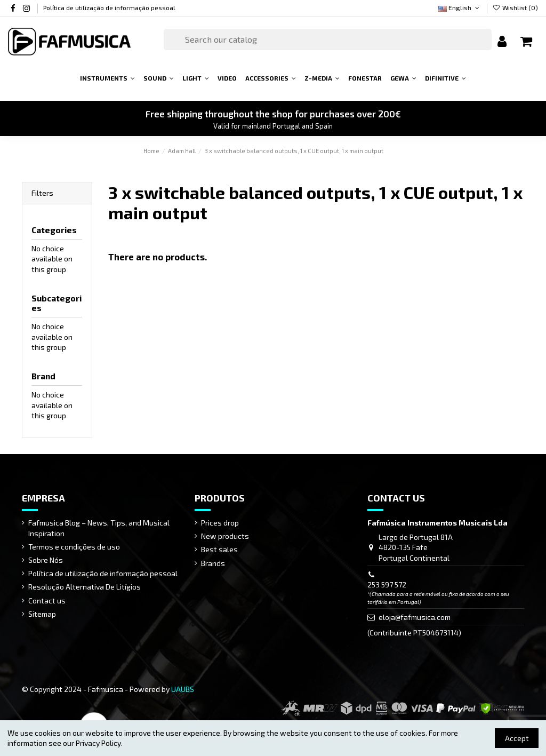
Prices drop (220, 523)
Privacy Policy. (99, 743)
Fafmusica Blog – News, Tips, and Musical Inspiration (99, 528)
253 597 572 (387, 584)
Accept (517, 738)
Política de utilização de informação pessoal (109, 7)
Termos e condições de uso (74, 547)
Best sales (219, 549)
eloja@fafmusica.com (415, 617)
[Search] (327, 39)
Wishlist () (515, 7)
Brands (213, 563)
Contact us (47, 600)
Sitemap (42, 614)
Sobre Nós (46, 560)
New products (225, 536)
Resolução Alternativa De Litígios (85, 587)
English (460, 7)
